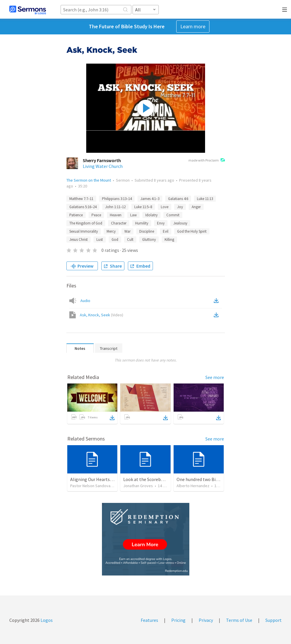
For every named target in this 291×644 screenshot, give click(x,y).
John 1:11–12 (115, 207)
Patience (76, 215)
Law (133, 215)
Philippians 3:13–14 (117, 199)
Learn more (193, 26)
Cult (130, 239)
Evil (166, 231)
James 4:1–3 (150, 199)
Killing (169, 239)
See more (215, 377)
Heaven (116, 215)
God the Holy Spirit (192, 231)
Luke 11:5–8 (143, 207)
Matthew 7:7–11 (81, 199)
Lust (100, 239)
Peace (96, 215)
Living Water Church (103, 166)
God (115, 239)
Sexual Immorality (84, 231)
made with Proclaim (207, 161)
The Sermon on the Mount (89, 180)
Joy (180, 207)
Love (165, 207)
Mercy (111, 231)
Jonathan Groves (138, 486)
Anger (196, 207)
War (127, 231)
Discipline (147, 231)
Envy (161, 223)
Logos (46, 620)
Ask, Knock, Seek (102, 315)
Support (274, 620)
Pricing (178, 620)
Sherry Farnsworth (102, 160)
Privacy (206, 620)
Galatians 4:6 (178, 199)
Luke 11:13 (205, 199)
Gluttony (149, 239)
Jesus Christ (79, 239)
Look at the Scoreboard (147, 479)
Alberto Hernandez (193, 486)
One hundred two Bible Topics (206, 479)
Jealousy (180, 223)
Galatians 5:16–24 (83, 207)
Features (149, 620)
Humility (142, 223)
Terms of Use (239, 620)
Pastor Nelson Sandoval (91, 486)
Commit (173, 215)
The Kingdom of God (86, 223)
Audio (85, 301)
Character (119, 223)
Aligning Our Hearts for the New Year (107, 479)
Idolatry (151, 215)
